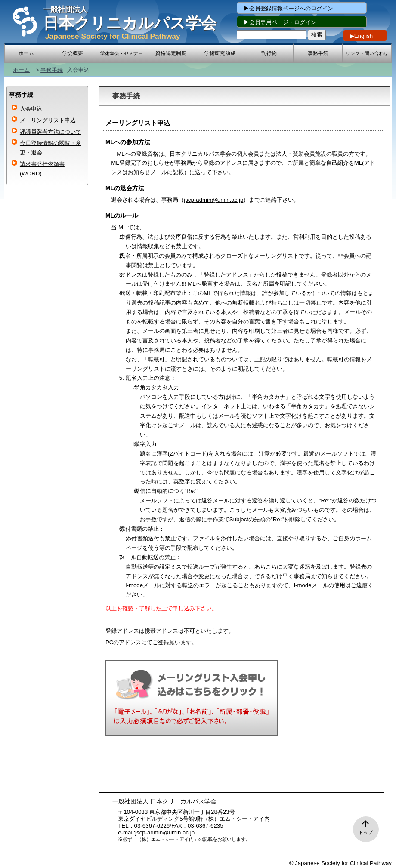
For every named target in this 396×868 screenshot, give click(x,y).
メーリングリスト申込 (48, 120)
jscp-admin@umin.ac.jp (213, 200)
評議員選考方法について (51, 132)
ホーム (21, 70)
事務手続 (52, 70)
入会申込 (31, 109)
